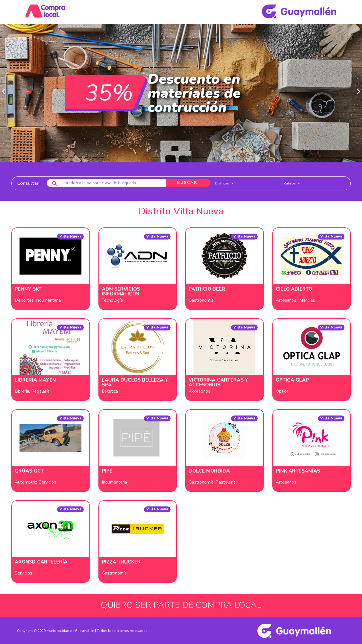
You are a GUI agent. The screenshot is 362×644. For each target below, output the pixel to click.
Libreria (22, 390)
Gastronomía (201, 299)
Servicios (48, 481)
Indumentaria (48, 299)
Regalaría (40, 390)
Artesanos (286, 299)
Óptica (282, 390)
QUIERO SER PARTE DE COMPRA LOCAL (181, 604)
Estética (110, 390)
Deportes (24, 299)
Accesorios (200, 390)
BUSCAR (186, 182)
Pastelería (226, 481)
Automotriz (26, 481)
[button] (4, 91)
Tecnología (112, 299)
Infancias (307, 299)
